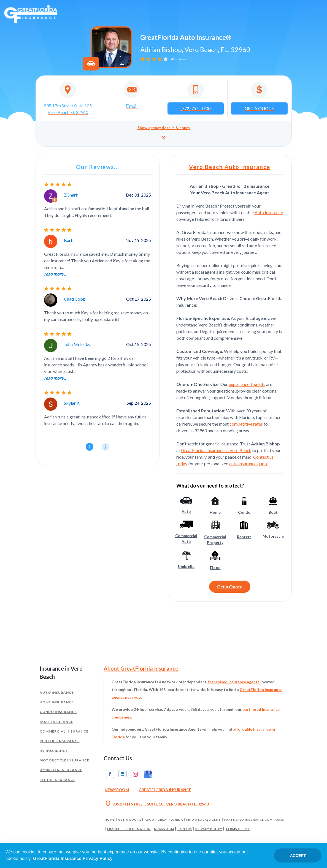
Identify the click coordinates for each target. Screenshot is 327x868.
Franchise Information (129, 829)
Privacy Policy (209, 829)
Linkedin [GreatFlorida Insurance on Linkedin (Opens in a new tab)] (123, 774)
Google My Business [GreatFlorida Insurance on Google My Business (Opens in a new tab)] (148, 774)
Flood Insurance (58, 780)
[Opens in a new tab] (68, 99)
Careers (185, 829)
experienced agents (247, 384)
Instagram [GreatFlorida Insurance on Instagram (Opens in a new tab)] (135, 774)
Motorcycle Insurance (64, 760)
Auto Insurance (269, 212)
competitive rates (246, 424)
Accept (298, 856)
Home (110, 820)
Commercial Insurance (64, 731)
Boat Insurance (56, 722)
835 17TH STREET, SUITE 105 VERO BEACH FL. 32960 (157, 804)
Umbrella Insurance (61, 770)
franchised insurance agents (234, 682)
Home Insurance (57, 702)
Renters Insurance (60, 741)
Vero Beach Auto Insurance (230, 167)
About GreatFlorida (164, 820)
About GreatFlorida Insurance (141, 668)
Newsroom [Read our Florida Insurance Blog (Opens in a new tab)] (117, 790)
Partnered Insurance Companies (254, 820)
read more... (55, 274)
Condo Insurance (58, 712)
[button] (164, 134)
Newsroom (164, 829)
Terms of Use (238, 829)
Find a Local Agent (204, 820)
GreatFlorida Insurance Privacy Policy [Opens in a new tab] (73, 859)
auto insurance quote (249, 463)
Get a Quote (230, 587)
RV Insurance (54, 751)
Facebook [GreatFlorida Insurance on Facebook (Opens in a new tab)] (110, 774)
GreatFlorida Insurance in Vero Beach (216, 450)
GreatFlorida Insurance (165, 790)
